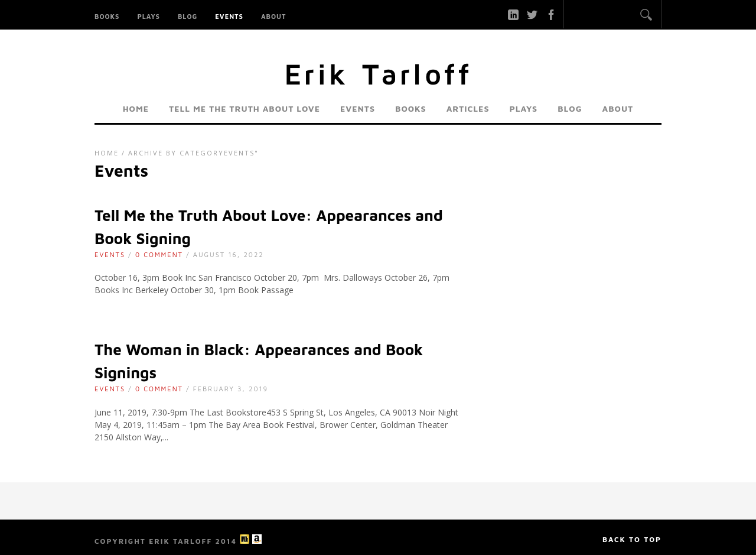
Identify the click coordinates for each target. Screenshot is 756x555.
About (274, 16)
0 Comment (159, 254)
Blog (188, 16)
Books (107, 16)
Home (136, 108)
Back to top (632, 539)
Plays (149, 16)
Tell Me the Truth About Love (245, 108)
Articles (468, 108)
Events (229, 16)
